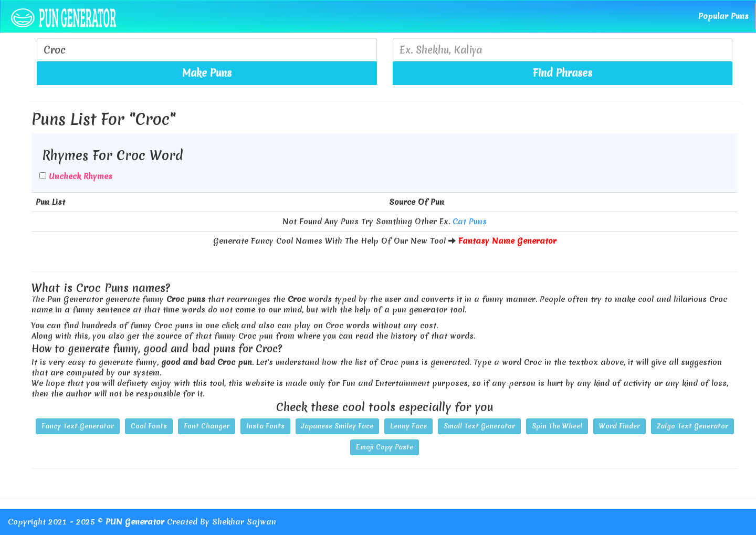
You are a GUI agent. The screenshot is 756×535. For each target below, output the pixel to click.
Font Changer (207, 426)
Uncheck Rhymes (81, 176)
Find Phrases (563, 73)
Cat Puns (470, 222)
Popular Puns (723, 16)
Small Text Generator (479, 426)
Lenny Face (408, 426)
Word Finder (619, 426)
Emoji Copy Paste (385, 447)
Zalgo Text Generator (692, 426)
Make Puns (207, 73)
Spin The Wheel (557, 426)
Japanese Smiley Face (337, 426)
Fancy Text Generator (78, 426)
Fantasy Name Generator (507, 241)
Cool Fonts (149, 426)
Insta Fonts (265, 426)
